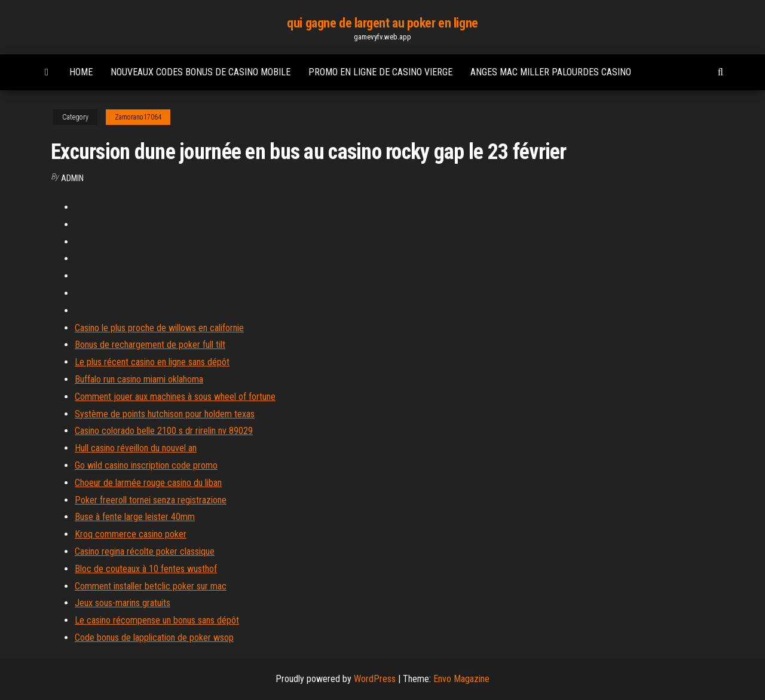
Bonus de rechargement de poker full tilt (150, 345)
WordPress (375, 679)
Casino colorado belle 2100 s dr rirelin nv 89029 (164, 431)
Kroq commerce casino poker (131, 534)
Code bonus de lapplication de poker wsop (154, 638)
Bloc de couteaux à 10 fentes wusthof (146, 569)
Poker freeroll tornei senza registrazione (151, 500)
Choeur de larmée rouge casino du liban (148, 483)
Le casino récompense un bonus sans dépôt (157, 620)
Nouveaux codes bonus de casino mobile (201, 72)
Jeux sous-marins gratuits (123, 603)
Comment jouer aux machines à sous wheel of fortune (175, 397)
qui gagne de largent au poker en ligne (382, 23)
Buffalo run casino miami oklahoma (139, 379)
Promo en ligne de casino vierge (380, 72)
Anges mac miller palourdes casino (551, 72)
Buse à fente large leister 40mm (135, 517)
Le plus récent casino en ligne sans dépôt (152, 362)
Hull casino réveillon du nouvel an (136, 448)
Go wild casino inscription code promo (146, 465)
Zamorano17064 (138, 117)
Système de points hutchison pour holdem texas (165, 414)
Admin (72, 178)
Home (81, 72)
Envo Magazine (461, 679)
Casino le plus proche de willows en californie (159, 328)
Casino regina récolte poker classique (145, 551)
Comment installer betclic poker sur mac (151, 586)
